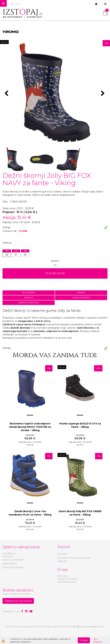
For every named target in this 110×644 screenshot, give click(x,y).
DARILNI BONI (10, 564)
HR (18, 4)
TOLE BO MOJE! (55, 273)
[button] (103, 94)
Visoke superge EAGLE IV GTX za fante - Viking (80, 425)
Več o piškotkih (98, 640)
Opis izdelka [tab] (29, 293)
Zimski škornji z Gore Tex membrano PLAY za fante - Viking (30, 513)
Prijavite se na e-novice (18, 601)
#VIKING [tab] (81, 293)
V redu (84, 640)
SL (12, 4)
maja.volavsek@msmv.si (92, 626)
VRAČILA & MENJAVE (13, 560)
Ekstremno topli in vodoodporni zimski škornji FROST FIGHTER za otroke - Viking (30, 427)
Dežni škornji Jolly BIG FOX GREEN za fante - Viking (80, 513)
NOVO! (4, 42)
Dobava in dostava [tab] (29, 303)
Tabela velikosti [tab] (81, 298)
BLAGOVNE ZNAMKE (13, 567)
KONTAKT (62, 554)
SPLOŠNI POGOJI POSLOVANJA (74, 558)
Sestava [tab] (29, 298)
